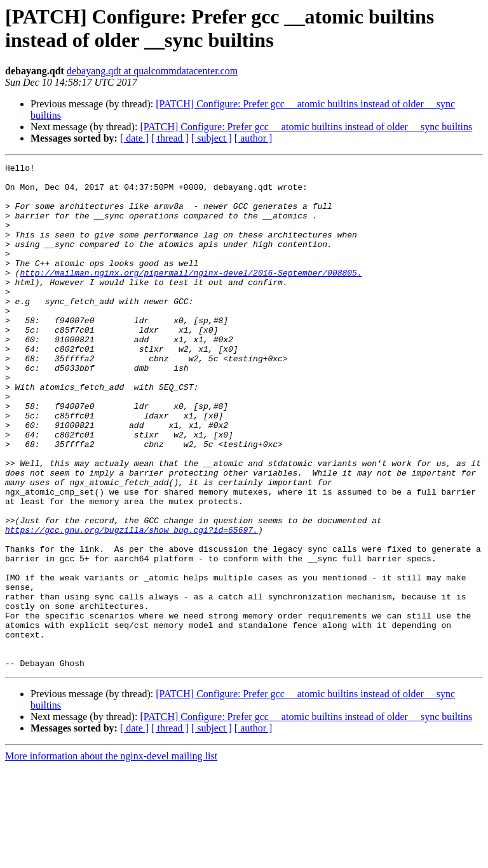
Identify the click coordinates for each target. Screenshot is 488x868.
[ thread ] (170, 138)
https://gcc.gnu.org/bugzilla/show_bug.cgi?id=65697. (132, 604)
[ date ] (134, 138)
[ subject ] (212, 138)
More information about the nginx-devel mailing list (111, 857)
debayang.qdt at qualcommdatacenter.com (152, 71)
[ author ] (254, 138)
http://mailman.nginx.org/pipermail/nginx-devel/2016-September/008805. (191, 295)
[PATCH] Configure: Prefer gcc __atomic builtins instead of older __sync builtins (306, 127)
